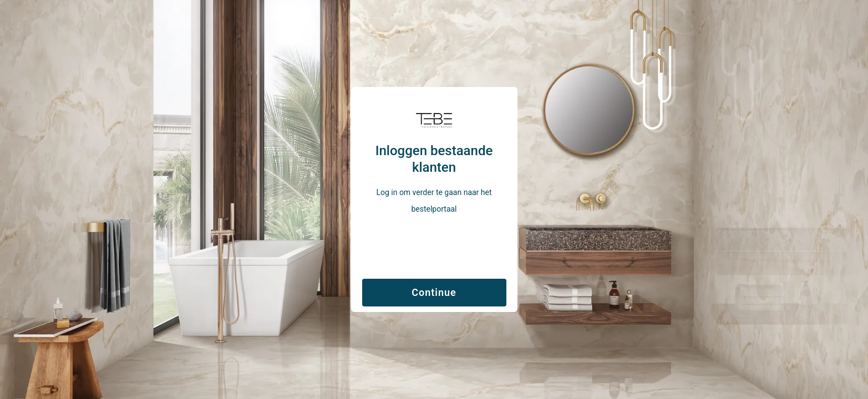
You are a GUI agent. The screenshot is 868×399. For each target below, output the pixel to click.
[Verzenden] (434, 290)
